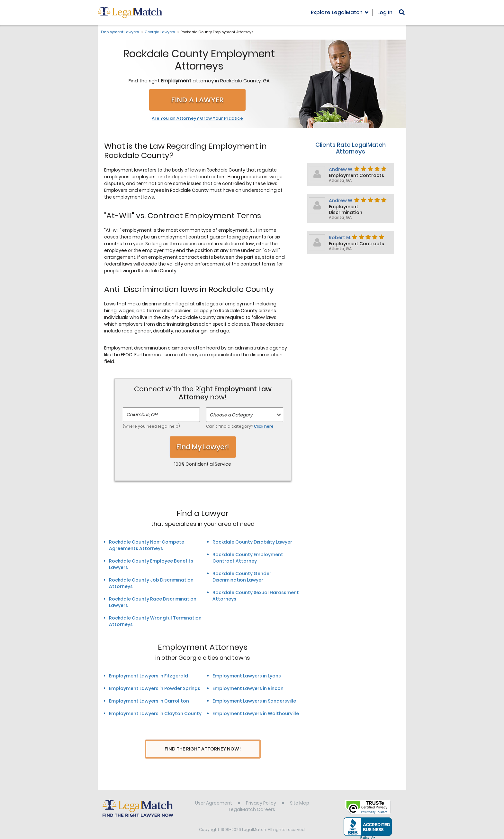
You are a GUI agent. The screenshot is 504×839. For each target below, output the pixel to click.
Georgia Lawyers (160, 32)
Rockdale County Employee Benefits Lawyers (151, 564)
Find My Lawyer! (203, 447)
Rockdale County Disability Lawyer (252, 542)
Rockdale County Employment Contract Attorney (248, 558)
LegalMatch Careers (252, 801)
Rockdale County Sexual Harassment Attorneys (256, 596)
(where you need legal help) (151, 426)
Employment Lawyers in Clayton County (155, 713)
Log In (385, 12)
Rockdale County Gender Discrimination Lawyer (242, 577)
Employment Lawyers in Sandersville (254, 701)
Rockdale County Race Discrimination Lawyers (153, 602)
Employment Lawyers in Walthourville (256, 713)
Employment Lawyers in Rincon (248, 688)
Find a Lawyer (197, 100)
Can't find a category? (240, 426)
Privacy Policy (261, 795)
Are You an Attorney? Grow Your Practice (197, 118)
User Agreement (214, 795)
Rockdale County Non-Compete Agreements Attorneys (147, 545)
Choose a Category (231, 415)
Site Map (300, 795)
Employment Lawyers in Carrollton (149, 701)
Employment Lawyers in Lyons (247, 676)
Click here (264, 426)
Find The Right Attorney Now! (203, 749)
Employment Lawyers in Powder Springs (155, 688)
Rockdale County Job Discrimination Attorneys (151, 583)
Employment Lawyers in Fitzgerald (148, 676)
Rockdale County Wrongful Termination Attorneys (155, 621)
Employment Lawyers (120, 32)
